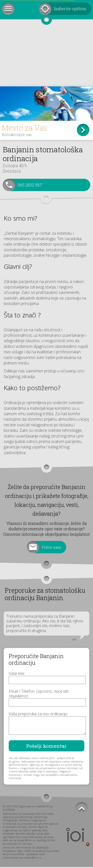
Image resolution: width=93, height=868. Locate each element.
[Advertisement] (46, 57)
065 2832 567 (30, 186)
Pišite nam (52, 548)
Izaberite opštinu (70, 9)
